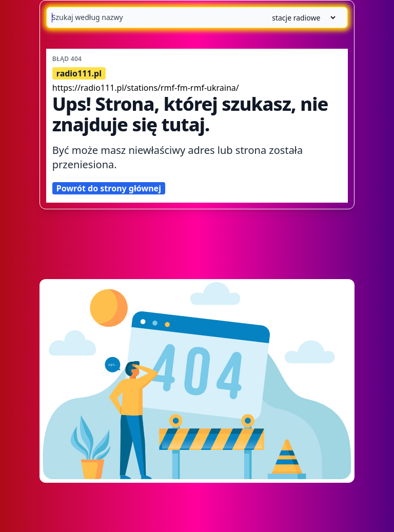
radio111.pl (79, 73)
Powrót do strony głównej (109, 188)
